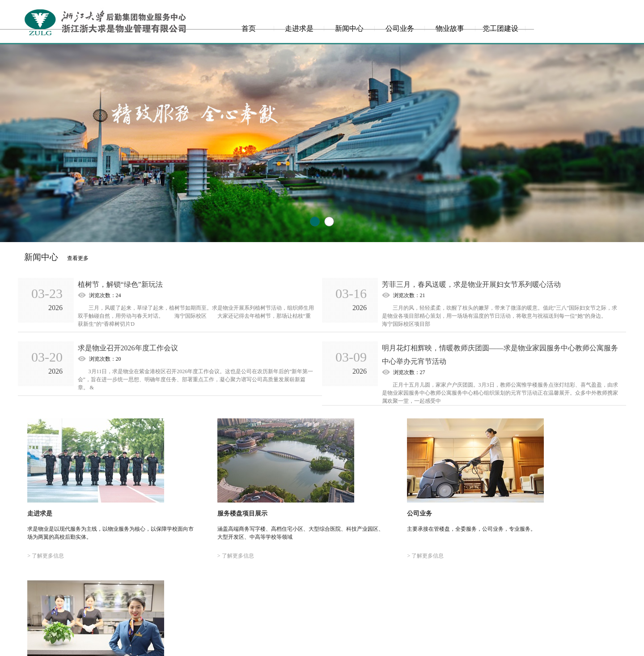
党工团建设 (500, 28)
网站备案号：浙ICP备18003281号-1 (322, 647)
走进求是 (299, 28)
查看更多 (78, 258)
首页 (249, 28)
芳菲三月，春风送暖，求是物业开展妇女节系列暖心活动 (471, 284)
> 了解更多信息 (44, 554)
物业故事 (450, 28)
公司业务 (400, 28)
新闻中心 (349, 28)
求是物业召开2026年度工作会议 (128, 348)
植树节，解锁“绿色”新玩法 (120, 284)
